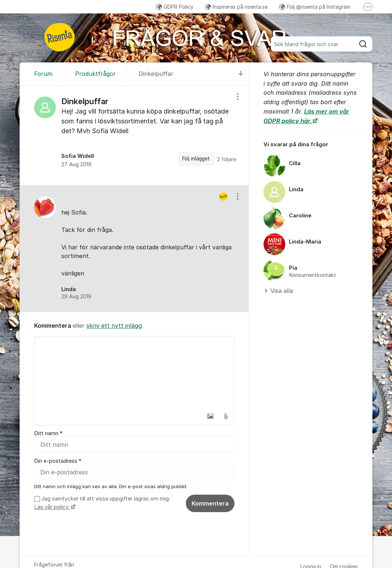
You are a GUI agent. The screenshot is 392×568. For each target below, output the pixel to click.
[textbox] (134, 373)
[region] (134, 135)
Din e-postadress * (58, 461)
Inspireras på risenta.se (236, 7)
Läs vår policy (52, 507)
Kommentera (210, 503)
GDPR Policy (175, 7)
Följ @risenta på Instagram (315, 7)
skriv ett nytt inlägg (114, 326)
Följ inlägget (196, 159)
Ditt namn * (48, 433)
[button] (211, 416)
